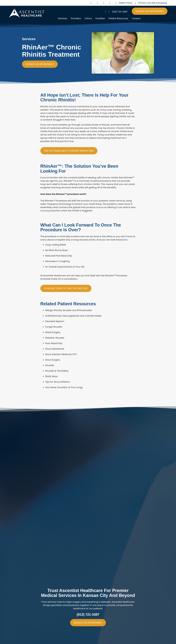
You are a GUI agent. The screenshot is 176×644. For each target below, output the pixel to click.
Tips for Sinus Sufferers (58, 382)
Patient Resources (118, 18)
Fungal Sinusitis (54, 327)
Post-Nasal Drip (54, 343)
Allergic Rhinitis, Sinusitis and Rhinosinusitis (69, 310)
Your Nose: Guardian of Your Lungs (64, 387)
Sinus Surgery (53, 360)
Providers (76, 18)
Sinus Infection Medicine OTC (61, 354)
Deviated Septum (55, 321)
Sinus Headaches (55, 349)
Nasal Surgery (53, 332)
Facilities (100, 18)
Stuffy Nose (51, 376)
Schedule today (49, 279)
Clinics (88, 18)
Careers (136, 18)
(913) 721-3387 (88, 615)
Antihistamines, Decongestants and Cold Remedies (73, 316)
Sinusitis (50, 365)
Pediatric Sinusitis (55, 338)
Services (63, 18)
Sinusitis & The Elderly (57, 371)
